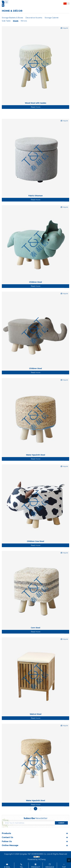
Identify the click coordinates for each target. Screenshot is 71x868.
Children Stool (35, 311)
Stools (16, 21)
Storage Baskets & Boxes (12, 18)
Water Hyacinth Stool (35, 484)
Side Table (6, 21)
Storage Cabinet (52, 18)
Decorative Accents (34, 18)
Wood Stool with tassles (35, 103)
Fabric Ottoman (36, 224)
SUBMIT (61, 823)
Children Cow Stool (35, 570)
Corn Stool (35, 657)
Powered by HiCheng (37, 859)
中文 (65, 4)
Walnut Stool (36, 743)
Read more (36, 107)
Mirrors (24, 21)
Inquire (65, 28)
